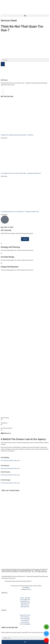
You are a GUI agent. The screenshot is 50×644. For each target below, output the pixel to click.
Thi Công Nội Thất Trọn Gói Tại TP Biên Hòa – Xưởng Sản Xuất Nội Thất (20, 212)
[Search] (3, 64)
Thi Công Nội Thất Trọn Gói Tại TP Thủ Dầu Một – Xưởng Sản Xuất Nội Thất (21, 173)
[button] (25, 16)
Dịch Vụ (4, 593)
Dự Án (4, 610)
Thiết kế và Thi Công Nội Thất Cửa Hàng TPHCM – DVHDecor (17, 135)
